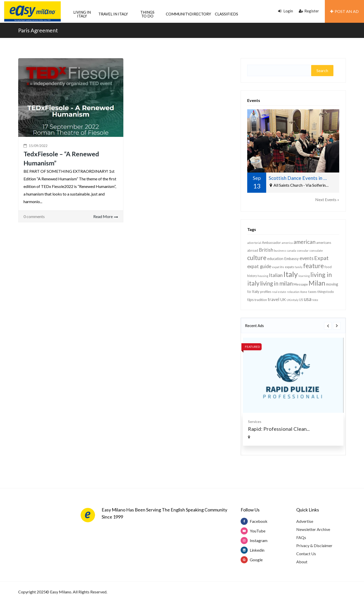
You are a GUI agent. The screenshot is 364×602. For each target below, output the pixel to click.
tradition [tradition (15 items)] (261, 300)
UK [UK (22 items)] (283, 299)
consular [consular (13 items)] (303, 251)
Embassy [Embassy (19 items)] (291, 259)
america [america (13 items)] (287, 243)
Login (286, 11)
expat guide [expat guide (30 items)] (259, 266)
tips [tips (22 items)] (251, 299)
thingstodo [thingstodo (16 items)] (326, 292)
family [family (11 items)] (299, 267)
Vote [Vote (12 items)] (315, 300)
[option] (293, 392)
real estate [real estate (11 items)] (279, 292)
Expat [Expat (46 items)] (321, 258)
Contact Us (306, 554)
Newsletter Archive (313, 529)
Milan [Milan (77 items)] (317, 283)
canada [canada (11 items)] (291, 251)
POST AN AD (344, 11)
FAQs (301, 537)
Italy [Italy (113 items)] (291, 274)
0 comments (34, 216)
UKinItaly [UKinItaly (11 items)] (292, 300)
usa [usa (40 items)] (308, 299)
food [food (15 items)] (328, 267)
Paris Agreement (38, 30)
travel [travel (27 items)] (274, 299)
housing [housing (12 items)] (263, 276)
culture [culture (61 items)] (257, 258)
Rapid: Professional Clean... (279, 429)
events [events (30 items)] (306, 258)
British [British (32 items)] (266, 250)
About (302, 562)
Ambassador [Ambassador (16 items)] (271, 243)
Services (255, 422)
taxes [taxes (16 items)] (312, 292)
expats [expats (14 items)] (289, 267)
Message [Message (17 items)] (301, 284)
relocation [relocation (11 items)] (293, 292)
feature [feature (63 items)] (313, 266)
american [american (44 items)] (304, 242)
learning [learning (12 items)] (304, 276)
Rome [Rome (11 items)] (304, 292)
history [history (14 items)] (252, 276)
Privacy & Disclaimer (314, 545)
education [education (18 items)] (275, 259)
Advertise (305, 521)
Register (309, 11)
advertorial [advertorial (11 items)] (254, 243)
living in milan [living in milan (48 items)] (276, 283)
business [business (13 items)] (280, 251)
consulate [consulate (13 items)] (316, 251)
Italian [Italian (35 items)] (276, 275)
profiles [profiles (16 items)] (266, 292)
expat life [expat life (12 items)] (278, 267)
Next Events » (327, 199)
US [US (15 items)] (301, 300)
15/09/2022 (38, 146)
